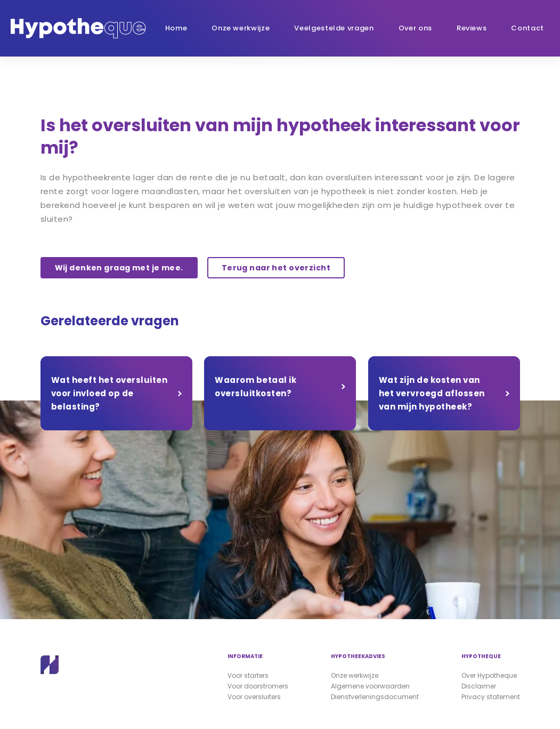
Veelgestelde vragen (334, 28)
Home (176, 28)
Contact (527, 28)
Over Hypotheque (489, 675)
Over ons (415, 28)
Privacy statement (491, 697)
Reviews (472, 28)
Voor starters (248, 675)
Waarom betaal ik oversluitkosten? (255, 387)
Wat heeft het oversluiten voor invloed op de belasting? (109, 393)
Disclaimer (479, 686)
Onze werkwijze (241, 28)
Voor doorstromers (258, 686)
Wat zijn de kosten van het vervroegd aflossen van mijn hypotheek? (432, 393)
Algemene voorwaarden (370, 686)
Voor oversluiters (254, 697)
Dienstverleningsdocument (375, 697)
